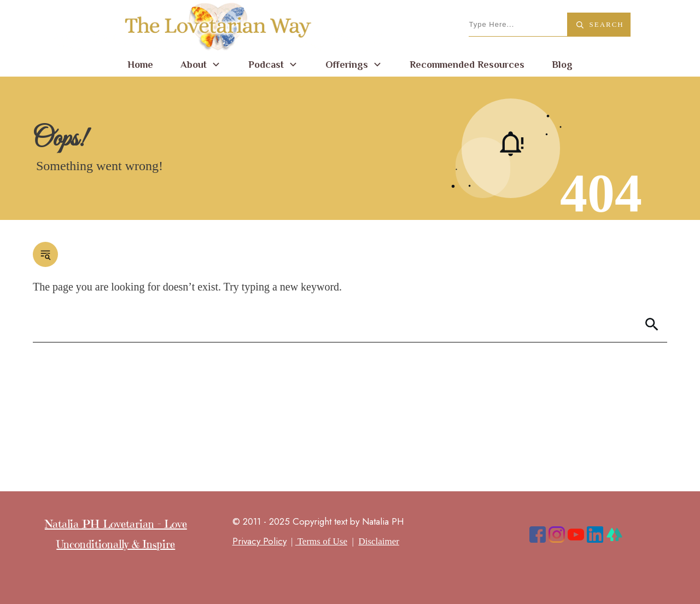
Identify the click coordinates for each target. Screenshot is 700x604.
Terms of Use (321, 541)
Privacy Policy (259, 541)
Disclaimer (379, 541)
